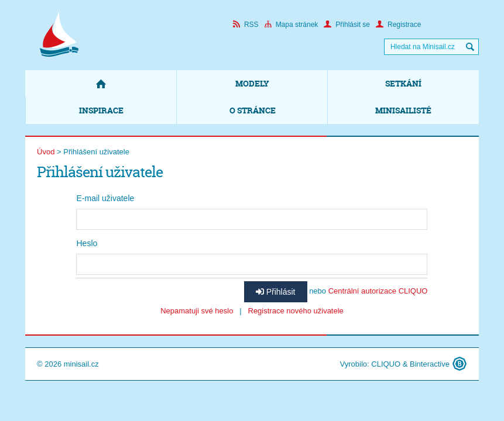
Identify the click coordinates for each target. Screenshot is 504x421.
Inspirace (101, 110)
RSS (246, 25)
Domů (101, 84)
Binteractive (430, 364)
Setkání (403, 83)
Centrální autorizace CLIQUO (378, 291)
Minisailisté (403, 110)
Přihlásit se (347, 25)
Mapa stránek (292, 25)
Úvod (46, 152)
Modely (252, 83)
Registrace (398, 25)
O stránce (253, 110)
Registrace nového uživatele (296, 311)
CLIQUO (386, 364)
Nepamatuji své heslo (197, 311)
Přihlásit (276, 292)
